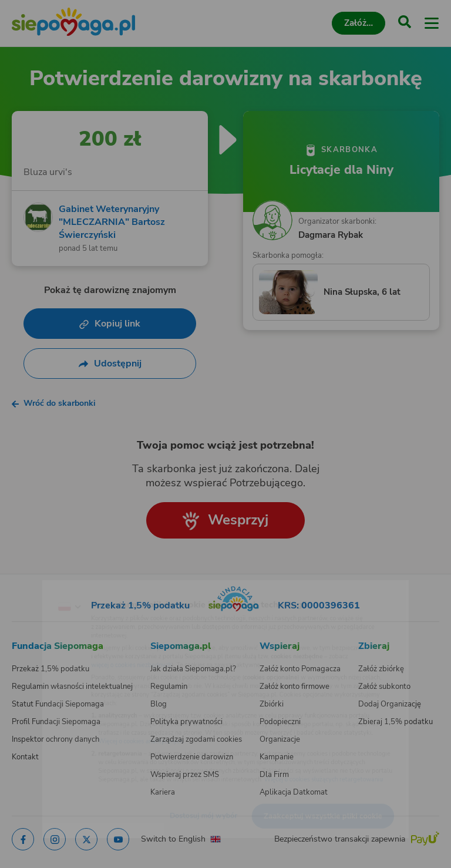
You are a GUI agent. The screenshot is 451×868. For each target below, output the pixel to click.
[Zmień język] (33, 583)
